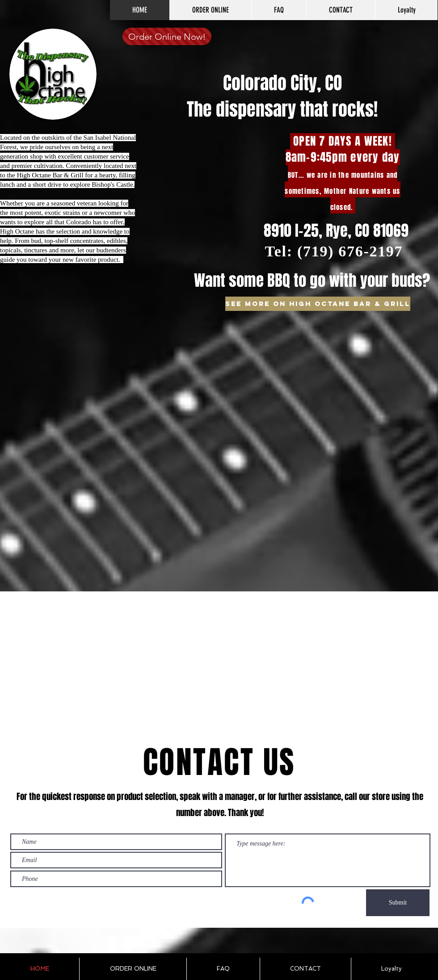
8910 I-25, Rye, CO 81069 (336, 230)
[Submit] (398, 903)
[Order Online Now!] (167, 36)
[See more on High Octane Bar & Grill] (318, 304)
